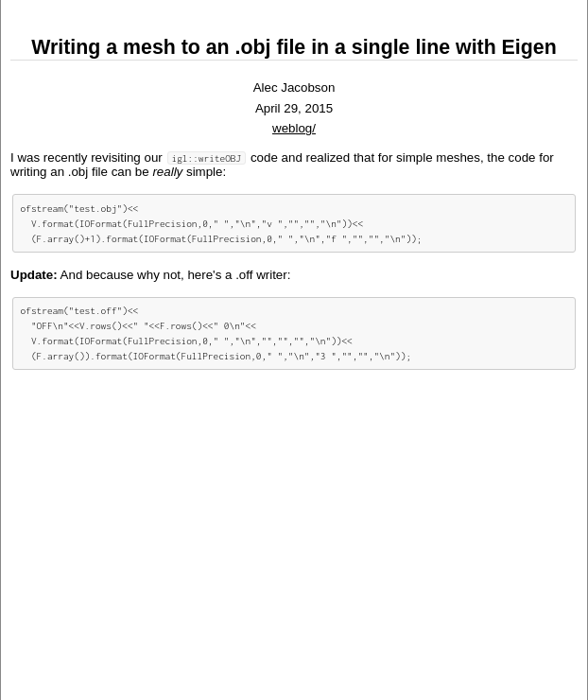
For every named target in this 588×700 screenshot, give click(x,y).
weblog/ (294, 128)
